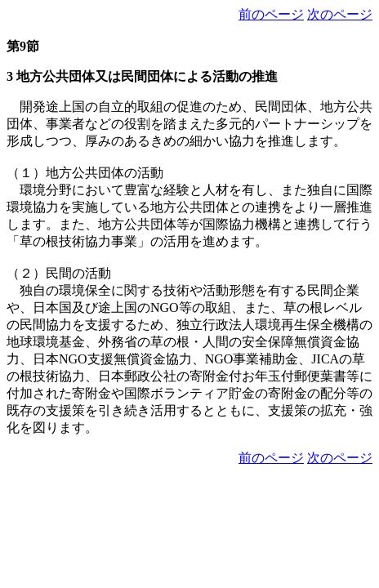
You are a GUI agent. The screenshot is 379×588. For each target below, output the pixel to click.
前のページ (271, 14)
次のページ (340, 14)
